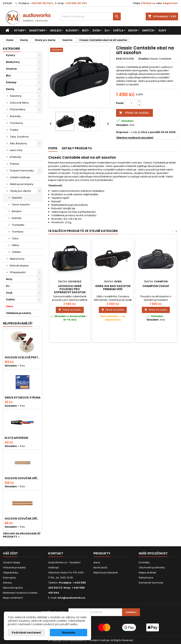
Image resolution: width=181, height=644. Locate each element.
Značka (144, 59)
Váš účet (10, 553)
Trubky (14, 130)
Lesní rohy (16, 150)
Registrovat (170, 3)
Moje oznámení (13, 598)
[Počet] (131, 103)
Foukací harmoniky (22, 171)
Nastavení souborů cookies (20, 593)
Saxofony (16, 96)
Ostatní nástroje (20, 177)
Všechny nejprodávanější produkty (22, 535)
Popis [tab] (53, 148)
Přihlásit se (148, 3)
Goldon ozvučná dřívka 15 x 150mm (23, 519)
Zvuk (96, 30)
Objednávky (11, 573)
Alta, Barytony (18, 143)
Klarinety (15, 116)
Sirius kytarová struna (23, 398)
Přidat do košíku (134, 113)
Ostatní (16, 252)
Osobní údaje (12, 562)
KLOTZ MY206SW (16, 438)
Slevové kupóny (13, 588)
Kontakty (144, 562)
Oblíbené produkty (19, 313)
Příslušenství (18, 272)
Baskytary (37, 30)
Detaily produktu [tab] (77, 148)
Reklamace (146, 578)
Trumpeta (18, 225)
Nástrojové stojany (22, 184)
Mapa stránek (147, 573)
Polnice (15, 164)
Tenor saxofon (21, 204)
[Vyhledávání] (90, 16)
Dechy (133, 30)
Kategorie (11, 49)
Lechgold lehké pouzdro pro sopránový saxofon (70, 289)
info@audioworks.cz (71, 598)
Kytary (19, 30)
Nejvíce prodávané (106, 573)
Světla (118, 30)
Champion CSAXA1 (156, 286)
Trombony (16, 123)
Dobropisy (9, 578)
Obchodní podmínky (152, 567)
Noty (9, 279)
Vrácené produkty (14, 567)
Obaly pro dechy (20, 191)
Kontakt (7, 3)
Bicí (85, 30)
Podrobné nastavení (26, 633)
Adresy (7, 583)
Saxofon (17, 198)
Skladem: (122, 125)
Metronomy (17, 259)
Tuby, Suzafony (19, 137)
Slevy (162, 30)
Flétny (15, 245)
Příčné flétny (18, 109)
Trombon (18, 232)
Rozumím (69, 633)
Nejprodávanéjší (18, 323)
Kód (119, 59)
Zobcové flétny (19, 103)
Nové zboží (100, 567)
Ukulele (55, 30)
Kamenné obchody (151, 583)
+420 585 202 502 (41, 3)
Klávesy (72, 30)
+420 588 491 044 (76, 3)
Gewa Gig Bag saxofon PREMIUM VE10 (113, 288)
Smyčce (148, 30)
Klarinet (17, 218)
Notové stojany (19, 266)
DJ (106, 30)
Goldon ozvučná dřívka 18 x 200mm (23, 478)
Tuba (15, 238)
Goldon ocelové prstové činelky (23, 357)
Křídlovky (16, 157)
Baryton (17, 211)
